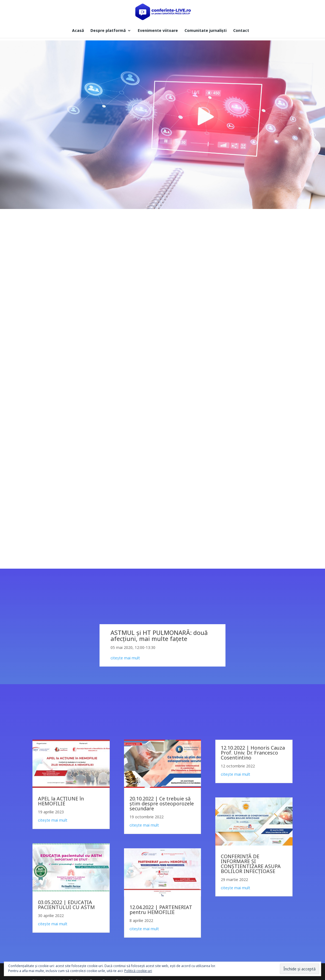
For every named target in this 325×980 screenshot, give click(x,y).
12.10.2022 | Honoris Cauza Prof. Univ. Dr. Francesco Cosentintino (253, 753)
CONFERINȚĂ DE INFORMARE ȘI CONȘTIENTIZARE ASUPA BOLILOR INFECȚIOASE (251, 864)
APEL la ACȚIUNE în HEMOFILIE (61, 801)
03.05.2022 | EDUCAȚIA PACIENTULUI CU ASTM (66, 905)
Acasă (78, 31)
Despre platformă (108, 31)
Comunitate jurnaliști (206, 31)
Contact (241, 31)
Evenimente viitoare (158, 31)
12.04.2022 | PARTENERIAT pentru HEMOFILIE (161, 910)
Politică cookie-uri (138, 971)
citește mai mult (53, 820)
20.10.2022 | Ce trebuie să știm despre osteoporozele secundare (162, 803)
